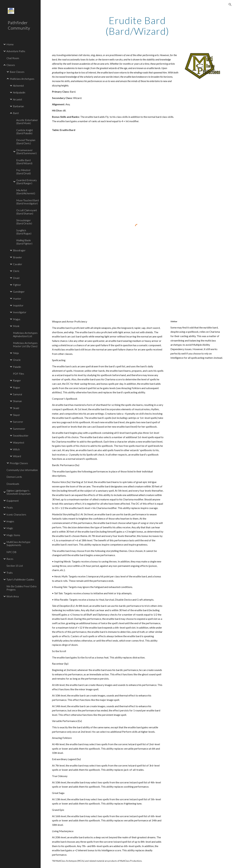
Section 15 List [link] (15, 566)
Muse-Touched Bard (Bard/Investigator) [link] (27, 202)
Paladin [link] (17, 367)
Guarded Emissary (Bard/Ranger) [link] (26, 182)
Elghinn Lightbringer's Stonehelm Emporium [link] (19, 492)
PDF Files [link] (19, 374)
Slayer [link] (16, 415)
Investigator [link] (20, 312)
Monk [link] (16, 326)
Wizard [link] (17, 456)
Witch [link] (16, 449)
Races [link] (10, 559)
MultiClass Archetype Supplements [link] (18, 543)
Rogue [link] (16, 387)
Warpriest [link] (19, 442)
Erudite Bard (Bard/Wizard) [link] (24, 162)
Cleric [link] (16, 271)
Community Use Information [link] (22, 470)
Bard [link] (16, 113)
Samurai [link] (17, 394)
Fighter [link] (17, 285)
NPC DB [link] (11, 552)
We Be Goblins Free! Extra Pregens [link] (21, 588)
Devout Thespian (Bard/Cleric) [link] (26, 141)
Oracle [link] (17, 360)
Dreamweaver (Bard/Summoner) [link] (26, 152)
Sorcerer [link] (18, 422)
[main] (137, 26)
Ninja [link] (16, 353)
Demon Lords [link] (14, 477)
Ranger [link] (17, 380)
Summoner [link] (19, 429)
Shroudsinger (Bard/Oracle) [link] (24, 222)
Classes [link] (11, 65)
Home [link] (10, 44)
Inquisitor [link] (18, 305)
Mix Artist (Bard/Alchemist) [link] (26, 192)
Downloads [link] (13, 484)
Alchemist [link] (18, 86)
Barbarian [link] (18, 106)
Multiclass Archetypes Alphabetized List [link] (25, 334)
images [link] (10, 521)
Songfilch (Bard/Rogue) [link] (24, 232)
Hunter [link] (17, 299)
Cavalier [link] (18, 264)
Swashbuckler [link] (21, 435)
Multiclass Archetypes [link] (22, 79)
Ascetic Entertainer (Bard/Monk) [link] (27, 122)
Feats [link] (10, 507)
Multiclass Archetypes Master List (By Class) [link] (25, 344)
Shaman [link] (17, 401)
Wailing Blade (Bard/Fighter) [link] (24, 242)
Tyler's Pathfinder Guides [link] (20, 579)
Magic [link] (10, 528)
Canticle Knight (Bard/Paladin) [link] (25, 132)
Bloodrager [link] (19, 250)
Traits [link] (10, 573)
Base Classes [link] (17, 72)
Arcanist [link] (18, 99)
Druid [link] (16, 278)
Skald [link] (16, 408)
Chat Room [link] (13, 58)
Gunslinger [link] (19, 292)
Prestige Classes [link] (19, 463)
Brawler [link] (17, 257)
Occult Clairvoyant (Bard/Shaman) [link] (27, 212)
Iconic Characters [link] (16, 514)
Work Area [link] (13, 596)
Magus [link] (17, 319)
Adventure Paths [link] (16, 51)
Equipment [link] (13, 501)
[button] (230, 5)
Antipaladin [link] (19, 92)
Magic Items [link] (13, 535)
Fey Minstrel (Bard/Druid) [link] (23, 172)
